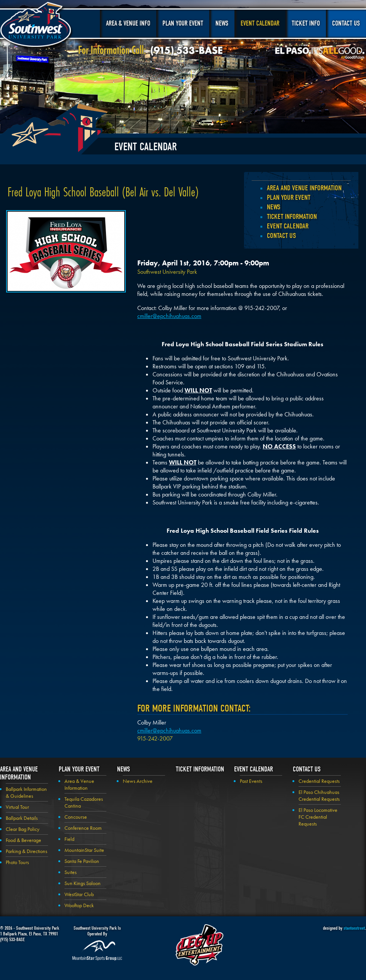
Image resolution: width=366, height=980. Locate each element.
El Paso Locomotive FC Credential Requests (318, 817)
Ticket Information (292, 217)
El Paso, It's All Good (320, 53)
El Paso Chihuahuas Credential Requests (319, 795)
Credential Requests (319, 781)
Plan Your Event (183, 23)
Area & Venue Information (79, 784)
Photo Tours (17, 862)
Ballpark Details (22, 818)
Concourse (76, 817)
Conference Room (83, 828)
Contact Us (346, 23)
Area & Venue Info (128, 23)
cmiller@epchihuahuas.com (169, 316)
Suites (71, 872)
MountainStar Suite (84, 850)
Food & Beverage (23, 840)
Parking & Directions (26, 851)
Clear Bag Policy (22, 829)
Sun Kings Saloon (83, 883)
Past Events (251, 781)
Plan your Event (289, 198)
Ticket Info (306, 23)
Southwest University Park (37, 26)
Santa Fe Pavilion (82, 861)
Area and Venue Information (304, 188)
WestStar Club (79, 894)
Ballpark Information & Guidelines (26, 792)
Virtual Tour (17, 807)
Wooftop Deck (79, 905)
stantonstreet (354, 928)
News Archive (138, 781)
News (222, 23)
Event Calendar (260, 23)
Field (69, 839)
